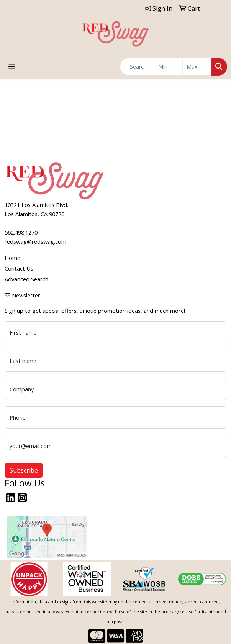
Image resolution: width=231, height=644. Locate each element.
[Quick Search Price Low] (168, 67)
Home (12, 258)
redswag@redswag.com (35, 242)
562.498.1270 (21, 232)
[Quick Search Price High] (197, 67)
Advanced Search (26, 279)
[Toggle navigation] (12, 67)
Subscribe (24, 470)
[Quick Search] (137, 67)
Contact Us (19, 268)
